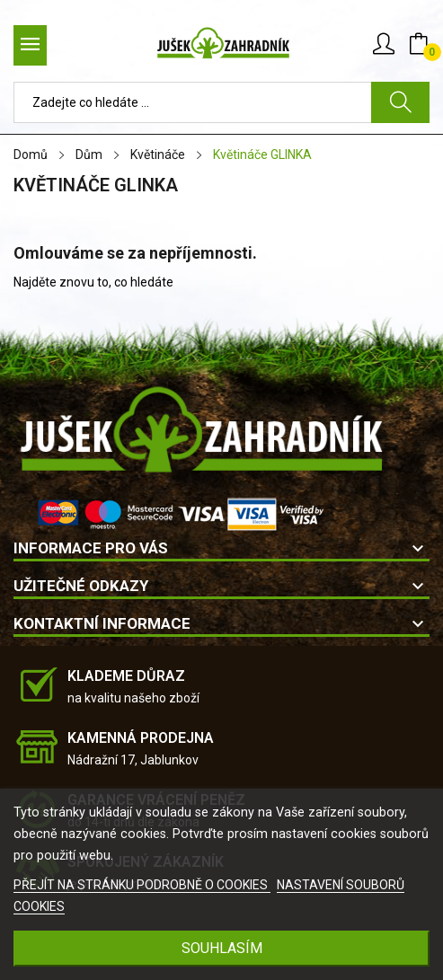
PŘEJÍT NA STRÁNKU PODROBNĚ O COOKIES (142, 885)
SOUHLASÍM (222, 948)
